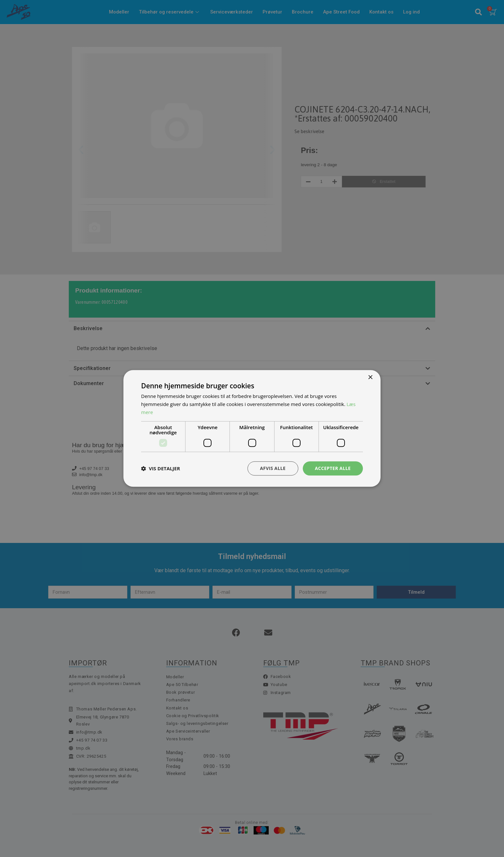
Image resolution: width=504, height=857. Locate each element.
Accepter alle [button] (333, 468)
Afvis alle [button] (273, 468)
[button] (161, 468)
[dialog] (252, 428)
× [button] (370, 378)
